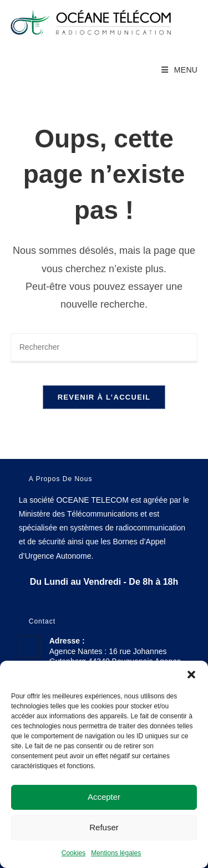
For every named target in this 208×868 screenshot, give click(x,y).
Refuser (104, 827)
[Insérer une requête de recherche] (104, 348)
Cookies (73, 853)
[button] (191, 675)
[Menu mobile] (179, 70)
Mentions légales (116, 853)
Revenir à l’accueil (104, 397)
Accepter (104, 797)
